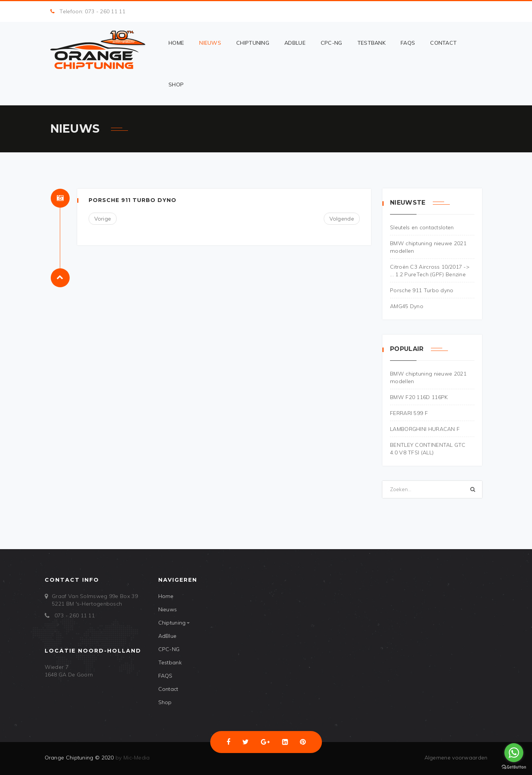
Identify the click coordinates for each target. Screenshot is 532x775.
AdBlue (295, 43)
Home (176, 43)
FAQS (408, 43)
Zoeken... (383, 481)
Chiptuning (253, 43)
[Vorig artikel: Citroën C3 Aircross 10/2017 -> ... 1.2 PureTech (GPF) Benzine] (103, 219)
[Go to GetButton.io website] (514, 767)
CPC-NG (332, 43)
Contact (443, 43)
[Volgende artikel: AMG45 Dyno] (342, 219)
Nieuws (210, 43)
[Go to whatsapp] (514, 753)
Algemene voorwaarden (456, 758)
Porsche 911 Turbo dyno (133, 200)
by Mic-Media (132, 758)
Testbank (371, 43)
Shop (176, 85)
